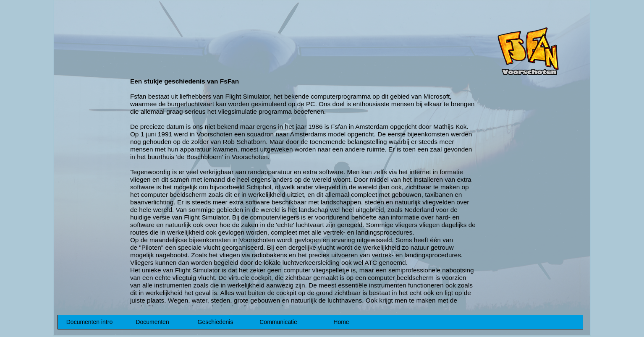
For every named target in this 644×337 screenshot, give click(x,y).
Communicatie (278, 322)
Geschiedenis (216, 322)
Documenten (152, 322)
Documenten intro (90, 322)
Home (341, 322)
